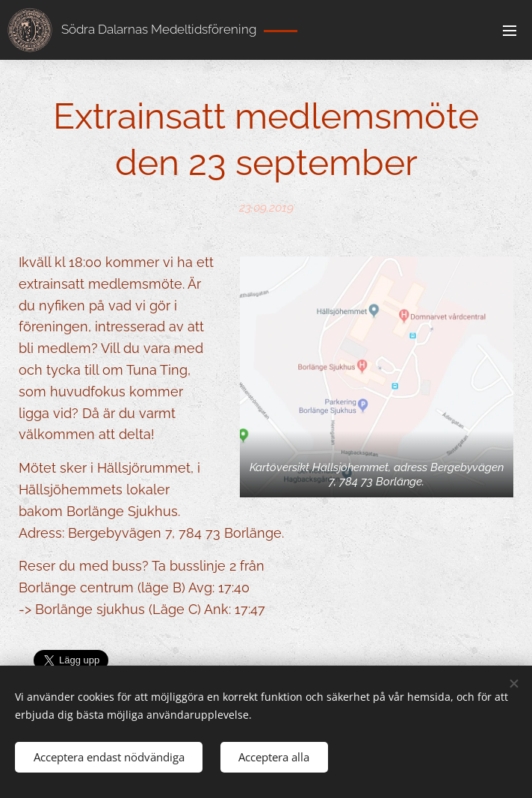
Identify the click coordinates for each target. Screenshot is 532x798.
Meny (510, 31)
